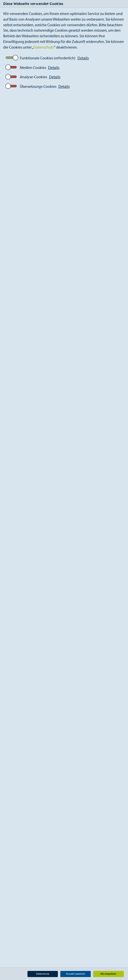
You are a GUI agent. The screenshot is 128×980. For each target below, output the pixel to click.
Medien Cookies (33, 67)
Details (83, 58)
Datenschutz (44, 47)
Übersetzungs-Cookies (38, 86)
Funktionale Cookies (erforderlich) (48, 58)
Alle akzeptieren (108, 974)
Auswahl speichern (76, 974)
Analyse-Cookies (33, 77)
